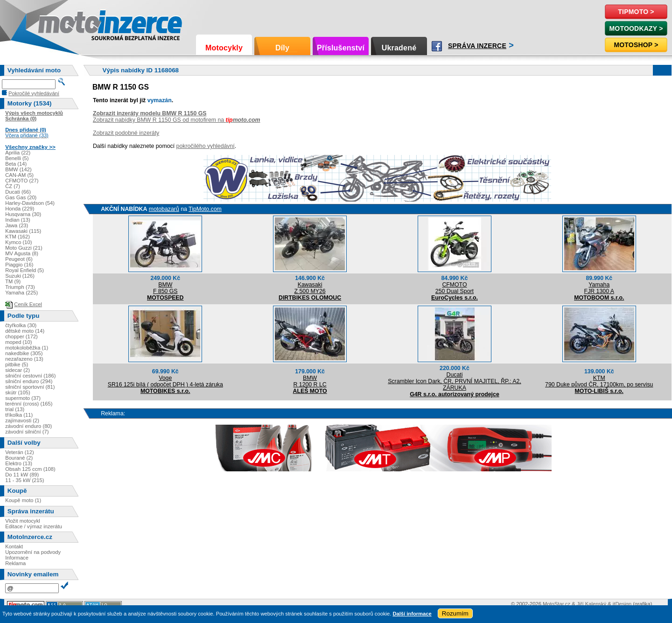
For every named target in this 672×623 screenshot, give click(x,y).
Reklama (15, 563)
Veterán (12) (20, 452)
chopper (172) (21, 336)
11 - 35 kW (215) (24, 480)
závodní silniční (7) (27, 432)
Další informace (412, 614)
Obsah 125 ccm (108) (30, 469)
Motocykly (224, 48)
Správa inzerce (477, 46)
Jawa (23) (17, 225)
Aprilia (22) (18, 153)
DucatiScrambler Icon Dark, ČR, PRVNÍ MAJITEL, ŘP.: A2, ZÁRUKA (455, 381)
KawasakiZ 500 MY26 (310, 288)
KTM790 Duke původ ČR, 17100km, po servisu (599, 381)
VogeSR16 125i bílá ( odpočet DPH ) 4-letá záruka (165, 381)
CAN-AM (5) (19, 175)
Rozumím (455, 613)
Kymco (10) (18, 242)
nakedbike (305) (24, 353)
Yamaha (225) (21, 293)
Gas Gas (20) (21, 197)
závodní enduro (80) (28, 426)
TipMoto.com (205, 209)
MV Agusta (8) (22, 253)
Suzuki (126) (20, 276)
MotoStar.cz (556, 604)
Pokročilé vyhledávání (34, 93)
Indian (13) (18, 220)
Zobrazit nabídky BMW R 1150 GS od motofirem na (177, 120)
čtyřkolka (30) (21, 325)
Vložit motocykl (23, 521)
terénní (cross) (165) (29, 404)
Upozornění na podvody (33, 552)
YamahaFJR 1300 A (599, 288)
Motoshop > (636, 45)
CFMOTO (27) (22, 181)
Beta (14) (16, 164)
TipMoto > (636, 12)
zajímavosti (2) (22, 420)
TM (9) (13, 281)
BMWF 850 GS (165, 288)
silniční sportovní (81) (30, 387)
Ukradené (399, 48)
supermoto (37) (23, 398)
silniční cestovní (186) (30, 376)
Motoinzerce (58, 23)
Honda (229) (20, 209)
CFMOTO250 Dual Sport (455, 288)
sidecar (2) (17, 370)
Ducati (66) (18, 192)
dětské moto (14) (25, 331)
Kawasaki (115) (23, 231)
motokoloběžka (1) (27, 348)
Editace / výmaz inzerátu (34, 526)
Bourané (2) (19, 458)
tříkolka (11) (19, 415)
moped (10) (18, 342)
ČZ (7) (13, 186)
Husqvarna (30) (23, 214)
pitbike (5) (17, 364)
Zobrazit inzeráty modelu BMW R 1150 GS (150, 113)
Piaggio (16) (19, 265)
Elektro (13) (19, 463)
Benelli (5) (17, 158)
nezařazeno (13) (24, 359)
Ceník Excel (28, 304)
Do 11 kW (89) (22, 475)
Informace (17, 558)
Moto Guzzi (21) (24, 248)
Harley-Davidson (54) (30, 203)
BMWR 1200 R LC (310, 381)
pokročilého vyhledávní (206, 146)
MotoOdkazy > (636, 28)
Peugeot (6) (19, 259)
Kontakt (14, 546)
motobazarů (164, 209)
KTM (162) (17, 237)
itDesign (622, 604)
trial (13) (15, 409)
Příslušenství (341, 48)
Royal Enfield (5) (24, 270)
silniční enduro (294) (29, 381)
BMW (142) (18, 169)
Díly (282, 48)
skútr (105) (17, 392)
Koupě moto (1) (23, 500)
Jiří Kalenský (591, 604)
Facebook (437, 46)
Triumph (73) (20, 287)
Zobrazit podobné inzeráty (126, 133)
